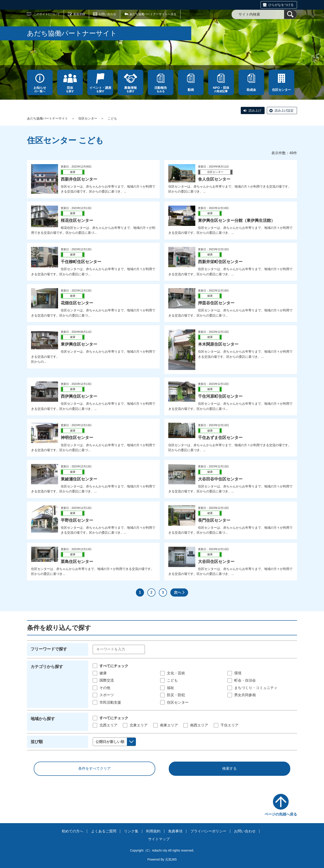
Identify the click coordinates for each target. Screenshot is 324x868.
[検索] (290, 14)
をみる (161, 89)
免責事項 (175, 831)
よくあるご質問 (104, 831)
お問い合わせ (107, 14)
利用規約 (153, 831)
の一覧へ (40, 89)
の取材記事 (221, 89)
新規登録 (79, 14)
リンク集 (131, 831)
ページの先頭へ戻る (281, 814)
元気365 (171, 859)
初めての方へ (72, 831)
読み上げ (255, 110)
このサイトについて (47, 14)
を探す (70, 89)
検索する (229, 768)
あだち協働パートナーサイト (47, 118)
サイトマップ (159, 839)
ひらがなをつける (281, 5)
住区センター (88, 118)
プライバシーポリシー (208, 831)
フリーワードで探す (49, 649)
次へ (178, 592)
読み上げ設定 (284, 110)
